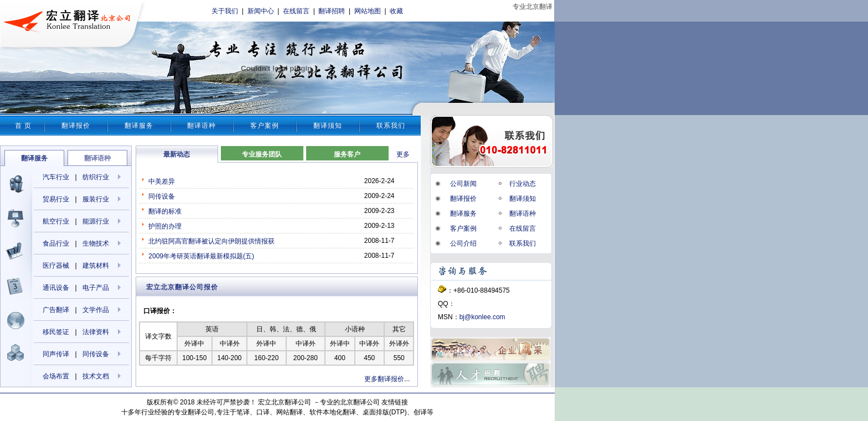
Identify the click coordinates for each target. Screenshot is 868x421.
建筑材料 (96, 266)
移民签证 (56, 332)
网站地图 (368, 11)
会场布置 (56, 376)
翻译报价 (76, 126)
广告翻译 (56, 310)
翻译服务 (139, 126)
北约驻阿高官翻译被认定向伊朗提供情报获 (211, 241)
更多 (403, 154)
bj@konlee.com (482, 317)
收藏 (396, 11)
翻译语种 (201, 126)
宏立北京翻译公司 (285, 402)
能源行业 (96, 221)
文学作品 (96, 310)
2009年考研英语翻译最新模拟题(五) (201, 256)
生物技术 (96, 243)
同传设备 (96, 354)
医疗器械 (56, 266)
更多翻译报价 (384, 379)
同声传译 (56, 354)
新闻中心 (261, 11)
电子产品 (96, 288)
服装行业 (96, 199)
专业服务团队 (262, 154)
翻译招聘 (332, 11)
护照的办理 (165, 226)
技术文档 (96, 376)
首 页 (23, 126)
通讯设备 (56, 288)
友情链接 (395, 402)
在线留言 (296, 11)
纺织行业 (96, 177)
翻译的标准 (165, 211)
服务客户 (347, 154)
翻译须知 (328, 126)
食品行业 (56, 243)
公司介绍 (463, 243)
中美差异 (162, 181)
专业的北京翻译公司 (350, 402)
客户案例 (265, 126)
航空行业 (56, 221)
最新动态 (177, 154)
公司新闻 (463, 184)
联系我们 (391, 126)
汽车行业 (56, 177)
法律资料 (96, 332)
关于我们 (225, 11)
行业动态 (523, 184)
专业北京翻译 (533, 7)
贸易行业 (56, 199)
